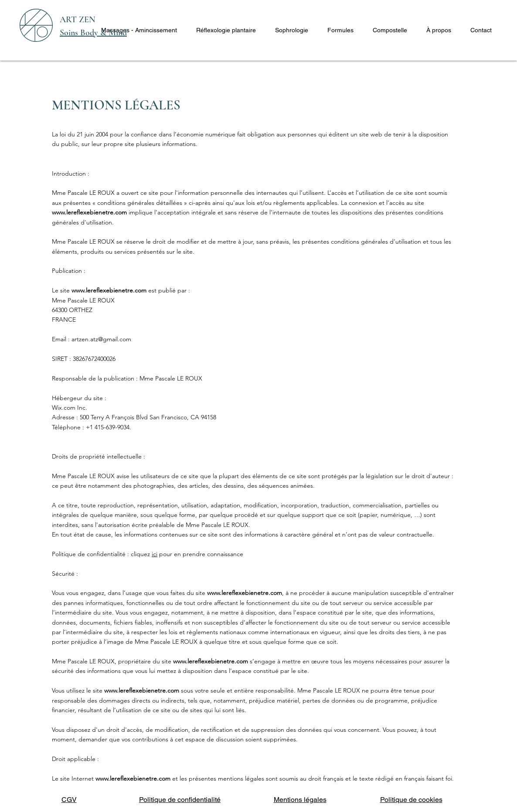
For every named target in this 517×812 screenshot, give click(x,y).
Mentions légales (300, 800)
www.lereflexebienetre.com (89, 212)
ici (155, 554)
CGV (69, 800)
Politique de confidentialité (180, 800)
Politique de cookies (411, 800)
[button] (139, 30)
